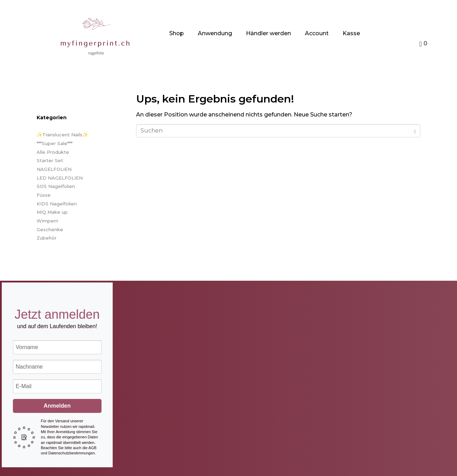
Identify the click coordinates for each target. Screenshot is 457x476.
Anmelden (57, 406)
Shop (177, 33)
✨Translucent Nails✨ (62, 135)
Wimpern (47, 221)
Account (317, 33)
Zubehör (47, 238)
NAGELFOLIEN (54, 169)
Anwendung (215, 33)
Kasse (351, 33)
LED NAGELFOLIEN (60, 178)
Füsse (44, 195)
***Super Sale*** (55, 143)
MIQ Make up (52, 212)
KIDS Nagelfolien (57, 204)
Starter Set (50, 160)
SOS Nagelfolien (56, 186)
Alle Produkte (53, 152)
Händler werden (268, 33)
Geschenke (50, 229)
